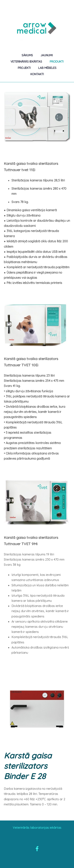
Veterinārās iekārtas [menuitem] (26, 62)
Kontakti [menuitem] (37, 74)
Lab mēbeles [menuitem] (47, 68)
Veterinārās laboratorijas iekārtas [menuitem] (37, 828)
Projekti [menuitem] (24, 68)
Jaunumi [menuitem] (47, 55)
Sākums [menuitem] (27, 55)
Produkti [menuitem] (57, 62)
